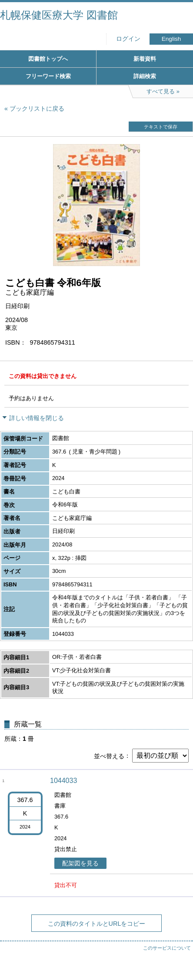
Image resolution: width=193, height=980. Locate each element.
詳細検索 (145, 76)
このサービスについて (167, 948)
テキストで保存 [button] (161, 127)
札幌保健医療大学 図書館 (59, 15)
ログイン (128, 39)
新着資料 (145, 59)
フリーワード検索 (48, 76)
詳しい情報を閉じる (37, 418)
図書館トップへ (48, 59)
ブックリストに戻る (37, 109)
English (171, 39)
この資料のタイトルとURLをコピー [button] (97, 924)
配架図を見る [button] (80, 863)
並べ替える (109, 756)
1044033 (63, 781)
